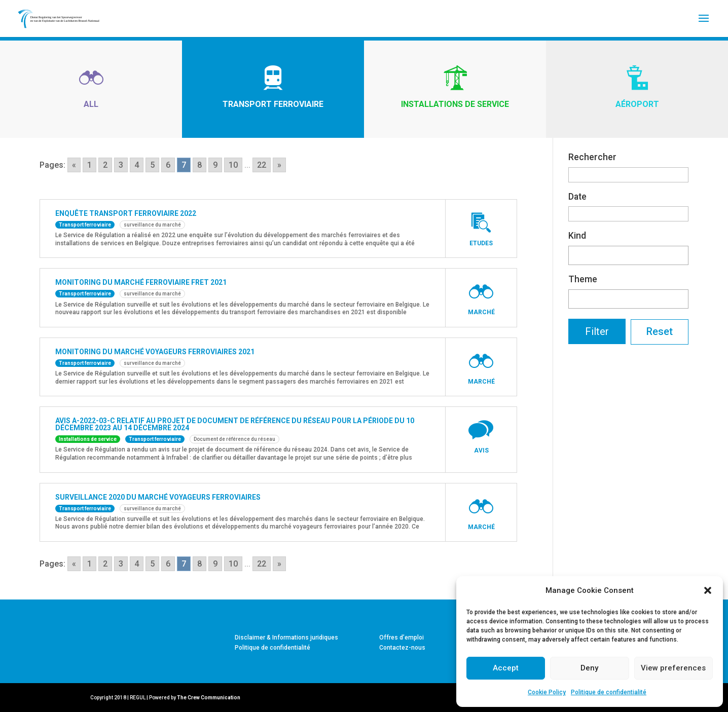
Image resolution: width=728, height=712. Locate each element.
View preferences (673, 668)
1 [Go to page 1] (89, 165)
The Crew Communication (209, 698)
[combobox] (628, 255)
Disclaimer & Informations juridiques (286, 638)
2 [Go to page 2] (105, 165)
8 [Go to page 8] (199, 165)
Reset (660, 331)
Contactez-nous (402, 648)
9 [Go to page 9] (215, 165)
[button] (708, 590)
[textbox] (574, 254)
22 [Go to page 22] (262, 165)
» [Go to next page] (279, 165)
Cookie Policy (547, 692)
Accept (506, 668)
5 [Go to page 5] (152, 165)
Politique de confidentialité (609, 692)
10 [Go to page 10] (233, 165)
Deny (589, 668)
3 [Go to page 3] (121, 165)
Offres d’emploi (402, 638)
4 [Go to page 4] (137, 165)
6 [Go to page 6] (168, 165)
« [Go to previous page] (74, 165)
